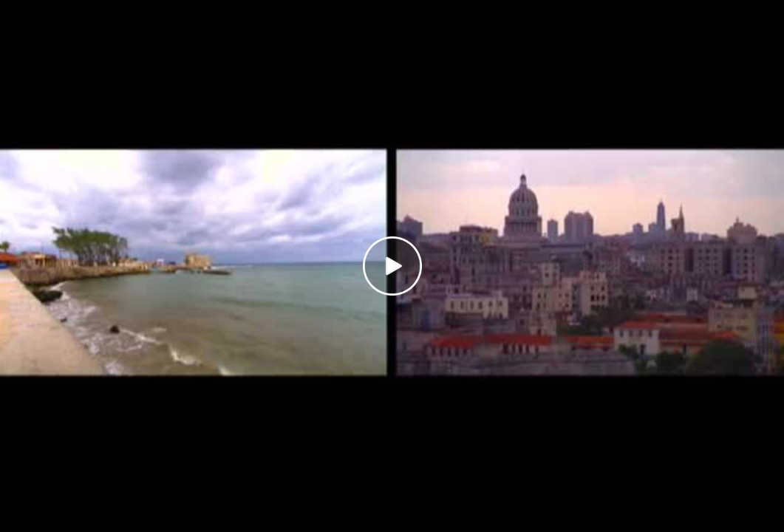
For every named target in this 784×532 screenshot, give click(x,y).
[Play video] (392, 266)
